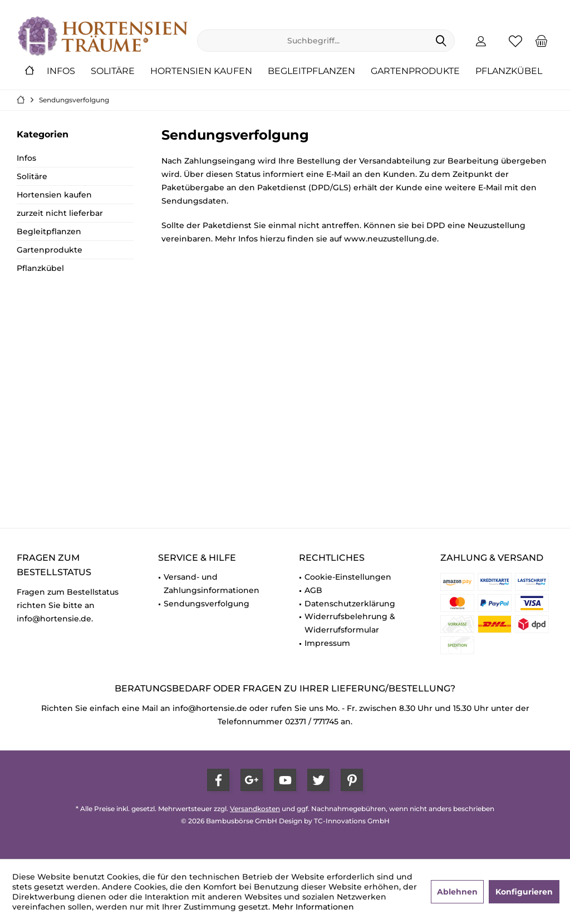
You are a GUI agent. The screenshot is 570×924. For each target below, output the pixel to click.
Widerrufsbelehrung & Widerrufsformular (350, 623)
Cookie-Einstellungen (348, 577)
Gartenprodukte (50, 250)
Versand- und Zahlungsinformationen (212, 584)
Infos (26, 158)
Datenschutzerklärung (350, 604)
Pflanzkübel (40, 268)
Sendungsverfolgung (207, 604)
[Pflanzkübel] (509, 71)
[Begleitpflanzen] (311, 71)
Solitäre (32, 176)
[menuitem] (542, 41)
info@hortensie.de (210, 708)
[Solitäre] (113, 71)
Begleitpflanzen (49, 231)
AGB (313, 590)
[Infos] (61, 71)
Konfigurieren (524, 892)
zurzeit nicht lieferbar (60, 213)
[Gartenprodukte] (415, 71)
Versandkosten (255, 809)
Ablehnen (457, 892)
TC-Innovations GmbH (352, 821)
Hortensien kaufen (54, 195)
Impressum (327, 643)
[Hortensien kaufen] (201, 71)
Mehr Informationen (313, 907)
